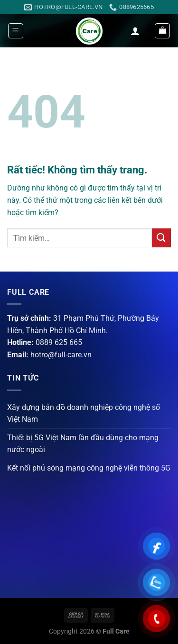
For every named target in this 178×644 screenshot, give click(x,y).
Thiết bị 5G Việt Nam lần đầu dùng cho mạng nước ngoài (83, 444)
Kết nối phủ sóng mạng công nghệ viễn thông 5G (89, 468)
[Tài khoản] (135, 31)
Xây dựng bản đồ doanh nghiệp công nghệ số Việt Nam (84, 413)
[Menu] (16, 31)
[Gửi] (161, 238)
